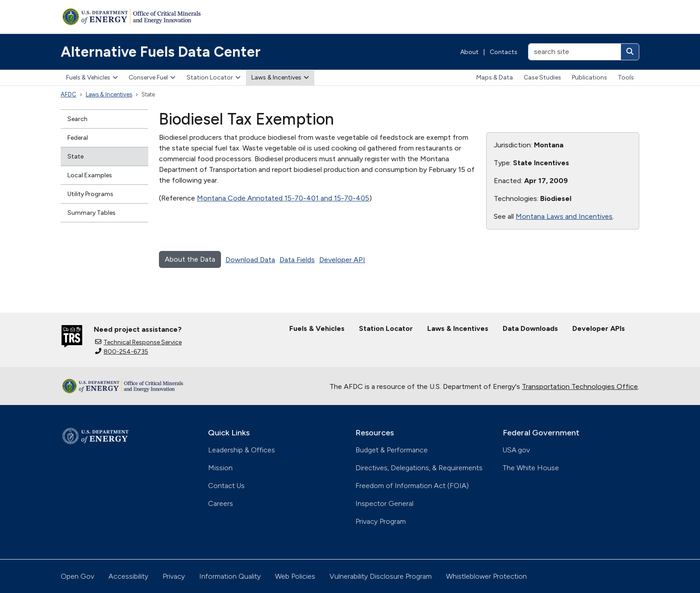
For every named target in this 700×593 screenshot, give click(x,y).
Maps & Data (495, 77)
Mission (220, 468)
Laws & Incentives (280, 77)
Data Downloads (530, 328)
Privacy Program (381, 521)
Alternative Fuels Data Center (161, 52)
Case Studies (542, 77)
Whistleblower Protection (486, 576)
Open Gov (77, 576)
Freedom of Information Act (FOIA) (412, 486)
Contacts (504, 52)
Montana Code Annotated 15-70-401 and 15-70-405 (283, 198)
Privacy (174, 576)
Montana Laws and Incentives (564, 216)
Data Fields (297, 260)
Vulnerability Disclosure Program (381, 576)
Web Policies (295, 576)
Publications (590, 77)
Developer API (342, 260)
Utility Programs (90, 194)
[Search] (630, 52)
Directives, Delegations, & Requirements (419, 468)
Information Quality (230, 576)
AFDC (69, 94)
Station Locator (214, 77)
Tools (626, 77)
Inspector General (384, 503)
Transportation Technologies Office (580, 386)
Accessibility (128, 576)
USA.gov (516, 450)
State (75, 157)
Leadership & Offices (242, 450)
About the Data (190, 259)
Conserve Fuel (152, 77)
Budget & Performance (392, 450)
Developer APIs (599, 328)
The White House (531, 468)
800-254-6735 (122, 352)
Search (77, 119)
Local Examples (90, 175)
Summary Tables (92, 213)
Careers (221, 503)
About (469, 52)
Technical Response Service (138, 342)
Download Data (250, 260)
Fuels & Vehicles (92, 77)
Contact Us (226, 486)
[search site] (575, 52)
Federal (78, 138)
